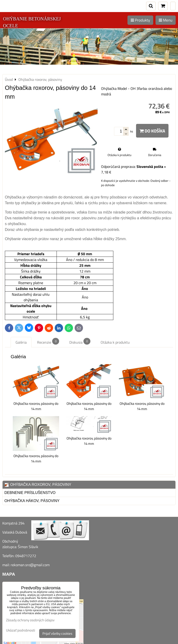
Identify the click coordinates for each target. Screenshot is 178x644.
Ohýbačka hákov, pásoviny (32, 501)
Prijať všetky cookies (57, 633)
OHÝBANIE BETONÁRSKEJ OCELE (32, 22)
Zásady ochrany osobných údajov (30, 620)
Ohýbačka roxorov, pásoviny (38, 485)
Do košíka (152, 131)
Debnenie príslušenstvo (30, 493)
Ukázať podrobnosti (21, 630)
